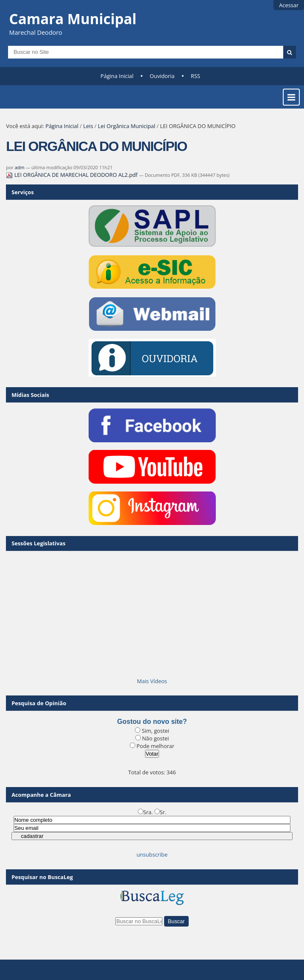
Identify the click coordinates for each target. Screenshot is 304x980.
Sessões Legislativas (38, 543)
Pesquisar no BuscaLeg (42, 877)
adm (20, 167)
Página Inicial (117, 76)
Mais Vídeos (152, 681)
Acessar (289, 5)
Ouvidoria (162, 76)
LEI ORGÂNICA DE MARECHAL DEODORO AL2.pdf (72, 175)
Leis (88, 126)
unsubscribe (152, 854)
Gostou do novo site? (152, 722)
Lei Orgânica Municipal (127, 126)
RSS (195, 76)
